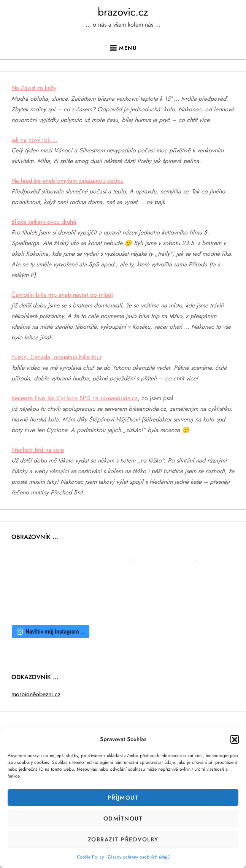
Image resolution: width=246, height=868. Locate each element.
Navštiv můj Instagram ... (51, 632)
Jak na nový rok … (34, 140)
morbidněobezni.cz (36, 694)
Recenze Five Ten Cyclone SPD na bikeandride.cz (75, 398)
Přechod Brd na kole (38, 450)
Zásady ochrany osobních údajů (139, 857)
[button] (235, 739)
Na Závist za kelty (34, 88)
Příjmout (123, 798)
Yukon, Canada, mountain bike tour (56, 357)
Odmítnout (123, 819)
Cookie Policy (90, 857)
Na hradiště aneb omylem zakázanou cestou (67, 181)
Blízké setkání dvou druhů (44, 222)
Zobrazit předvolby (123, 839)
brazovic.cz (123, 12)
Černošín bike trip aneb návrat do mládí (62, 295)
